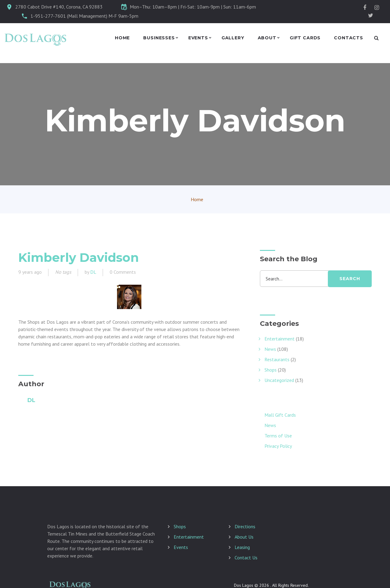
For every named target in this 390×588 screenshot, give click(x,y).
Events (198, 38)
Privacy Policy (278, 446)
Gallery (233, 38)
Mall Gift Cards (280, 415)
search (350, 279)
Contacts (349, 38)
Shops (271, 370)
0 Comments (123, 272)
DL (93, 272)
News (270, 349)
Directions (245, 526)
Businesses (159, 38)
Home (122, 38)
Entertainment (280, 339)
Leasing (242, 547)
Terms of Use (278, 436)
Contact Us (246, 558)
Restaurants (277, 359)
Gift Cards (305, 38)
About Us (244, 537)
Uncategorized (279, 380)
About (267, 38)
